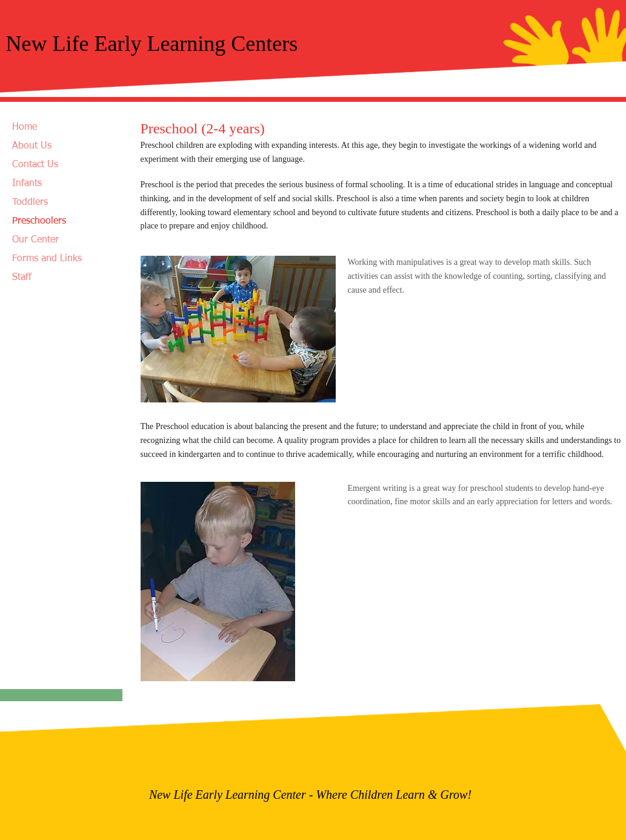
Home (25, 127)
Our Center (35, 240)
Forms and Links (47, 259)
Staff (22, 278)
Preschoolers (39, 221)
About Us (32, 146)
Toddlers (30, 202)
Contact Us (35, 165)
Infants (27, 184)
